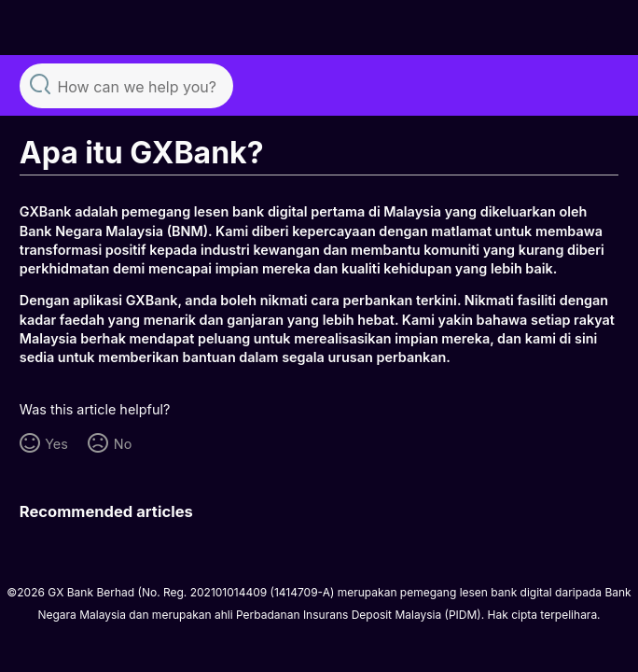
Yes (56, 444)
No (123, 444)
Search (40, 84)
